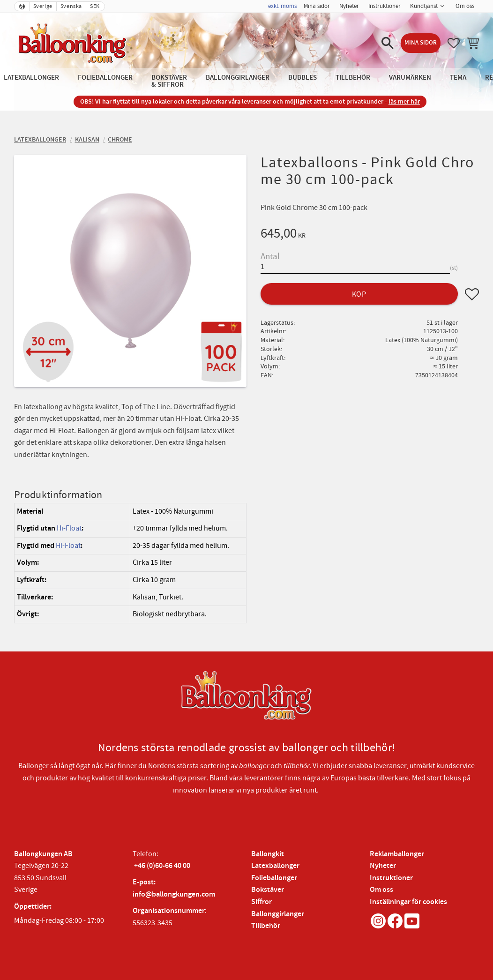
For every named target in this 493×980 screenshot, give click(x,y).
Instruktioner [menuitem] (385, 6)
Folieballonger (274, 878)
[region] (130, 563)
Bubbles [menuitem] (303, 78)
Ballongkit (268, 854)
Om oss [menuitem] (465, 6)
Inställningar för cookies (408, 902)
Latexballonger (275, 866)
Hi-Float (69, 528)
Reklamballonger (397, 854)
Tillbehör (266, 926)
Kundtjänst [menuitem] (424, 6)
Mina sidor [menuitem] (317, 6)
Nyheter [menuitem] (349, 6)
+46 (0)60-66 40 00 (162, 866)
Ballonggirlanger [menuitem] (238, 78)
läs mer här (404, 101)
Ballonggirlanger (278, 914)
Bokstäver (268, 890)
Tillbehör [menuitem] (353, 78)
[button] (388, 43)
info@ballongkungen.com (174, 894)
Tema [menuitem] (458, 78)
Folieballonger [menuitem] (105, 78)
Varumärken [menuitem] (410, 78)
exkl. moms (282, 6)
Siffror (261, 902)
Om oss (381, 890)
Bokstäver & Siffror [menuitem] (169, 81)
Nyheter (383, 866)
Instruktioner (391, 878)
